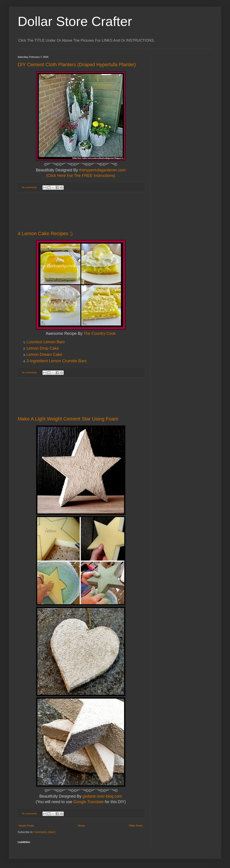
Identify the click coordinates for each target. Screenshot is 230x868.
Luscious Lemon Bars (46, 342)
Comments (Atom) (45, 832)
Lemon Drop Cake (43, 348)
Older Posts (136, 826)
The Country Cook (100, 333)
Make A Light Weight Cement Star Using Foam (68, 419)
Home (81, 826)
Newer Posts (26, 826)
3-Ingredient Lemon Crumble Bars (57, 361)
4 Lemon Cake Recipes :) (45, 233)
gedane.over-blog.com (102, 796)
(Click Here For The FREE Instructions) (81, 176)
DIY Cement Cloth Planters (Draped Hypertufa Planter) (77, 65)
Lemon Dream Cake (44, 355)
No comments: (30, 187)
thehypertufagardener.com (102, 170)
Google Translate (89, 802)
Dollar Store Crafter (75, 21)
